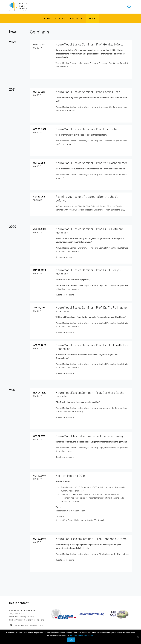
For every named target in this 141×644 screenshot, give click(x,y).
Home (47, 18)
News (92, 18)
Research (76, 18)
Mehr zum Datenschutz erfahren (82, 635)
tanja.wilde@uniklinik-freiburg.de (28, 625)
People (59, 18)
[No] (138, 637)
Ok (71, 640)
